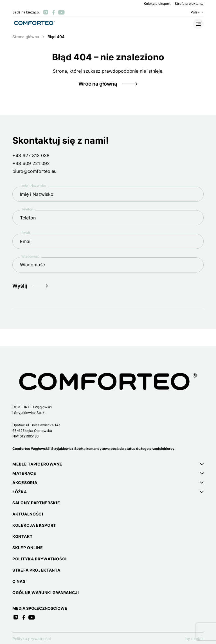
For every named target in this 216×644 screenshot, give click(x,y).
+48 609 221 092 (31, 163)
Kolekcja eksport (157, 4)
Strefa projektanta (189, 4)
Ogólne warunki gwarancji (46, 593)
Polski (197, 12)
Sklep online (28, 548)
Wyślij (20, 286)
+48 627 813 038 (31, 155)
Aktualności (28, 514)
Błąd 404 (56, 37)
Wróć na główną (98, 84)
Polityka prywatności (40, 559)
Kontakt (22, 536)
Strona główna (26, 37)
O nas (19, 581)
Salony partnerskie (36, 503)
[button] (108, 464)
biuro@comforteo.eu (34, 171)
